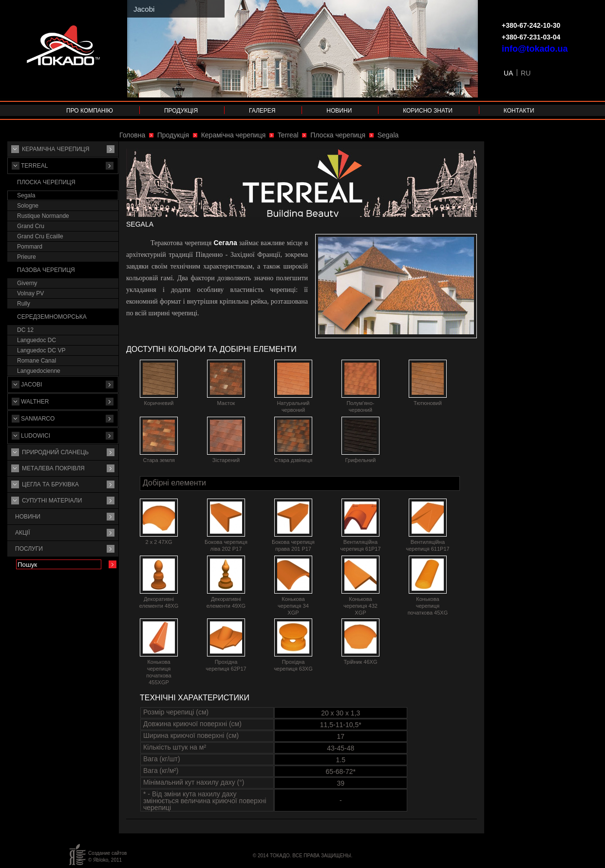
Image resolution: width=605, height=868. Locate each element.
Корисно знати (428, 111)
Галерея (262, 111)
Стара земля (159, 460)
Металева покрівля (53, 468)
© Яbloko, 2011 (105, 860)
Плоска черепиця (46, 182)
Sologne (28, 206)
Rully (24, 304)
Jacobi (31, 385)
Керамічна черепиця (56, 149)
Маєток (226, 403)
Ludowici (36, 436)
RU (526, 73)
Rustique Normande (43, 216)
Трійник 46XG (360, 662)
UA (508, 73)
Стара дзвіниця (293, 460)
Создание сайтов (107, 853)
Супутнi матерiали (52, 501)
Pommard (30, 247)
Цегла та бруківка (50, 484)
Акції (23, 533)
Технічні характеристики (195, 698)
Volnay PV (30, 293)
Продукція (181, 111)
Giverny (27, 283)
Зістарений (226, 460)
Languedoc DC (37, 340)
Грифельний (360, 460)
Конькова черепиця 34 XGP (293, 606)
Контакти (519, 111)
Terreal (34, 166)
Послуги (29, 549)
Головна (132, 135)
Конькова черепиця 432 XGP (360, 606)
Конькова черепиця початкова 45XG (428, 606)
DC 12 (25, 330)
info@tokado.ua (535, 49)
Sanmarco (38, 419)
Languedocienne (39, 371)
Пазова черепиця (46, 270)
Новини (339, 111)
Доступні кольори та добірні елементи (211, 349)
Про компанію (90, 111)
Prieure (27, 257)
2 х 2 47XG (159, 542)
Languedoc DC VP (41, 350)
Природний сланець (55, 452)
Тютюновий (428, 403)
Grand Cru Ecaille (40, 236)
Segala (26, 195)
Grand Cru (31, 226)
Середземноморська (52, 317)
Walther (35, 402)
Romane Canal (37, 361)
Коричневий (159, 403)
